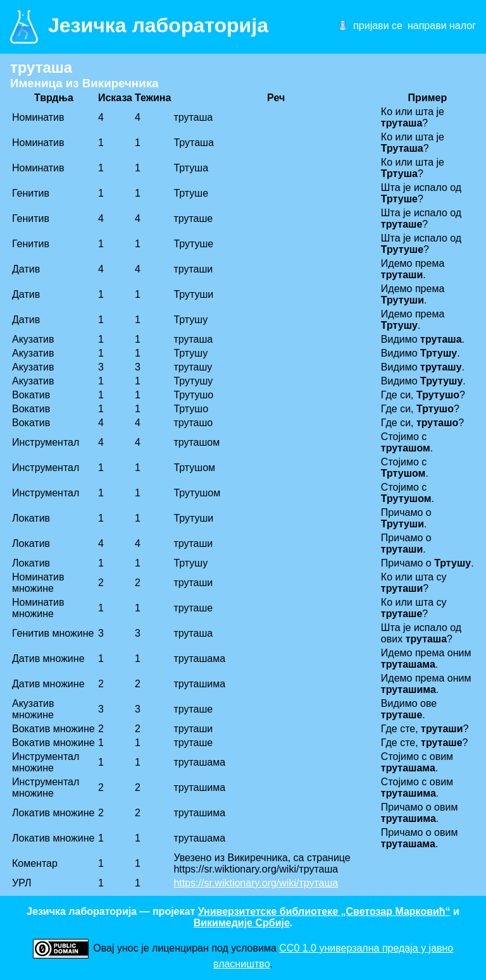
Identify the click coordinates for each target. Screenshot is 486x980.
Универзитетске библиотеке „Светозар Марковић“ (324, 911)
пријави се (378, 26)
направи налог (442, 26)
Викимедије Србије (242, 923)
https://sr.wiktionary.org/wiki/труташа (256, 883)
